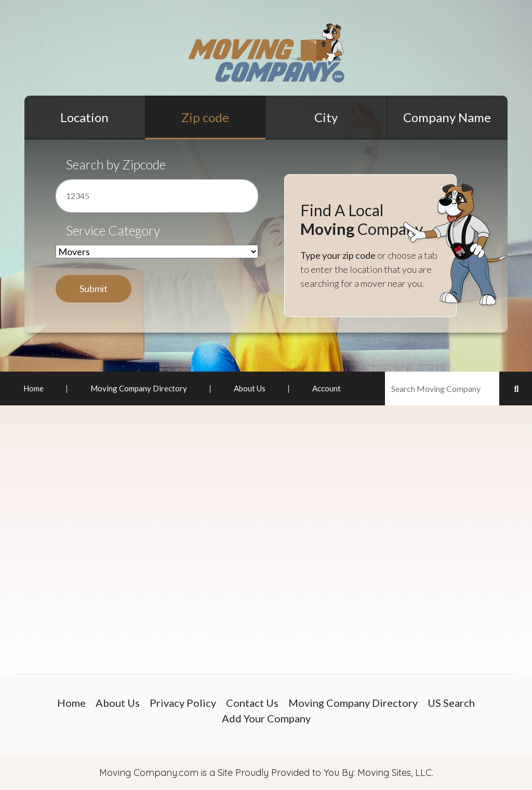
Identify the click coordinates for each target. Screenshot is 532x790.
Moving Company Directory (139, 388)
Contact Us (252, 703)
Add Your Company (266, 718)
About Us (250, 388)
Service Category (113, 230)
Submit (94, 288)
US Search (451, 703)
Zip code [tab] (205, 117)
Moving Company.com (149, 773)
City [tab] (326, 117)
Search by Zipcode (116, 164)
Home (34, 388)
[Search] (442, 389)
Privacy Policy (183, 703)
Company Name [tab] (447, 117)
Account (327, 388)
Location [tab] (84, 117)
